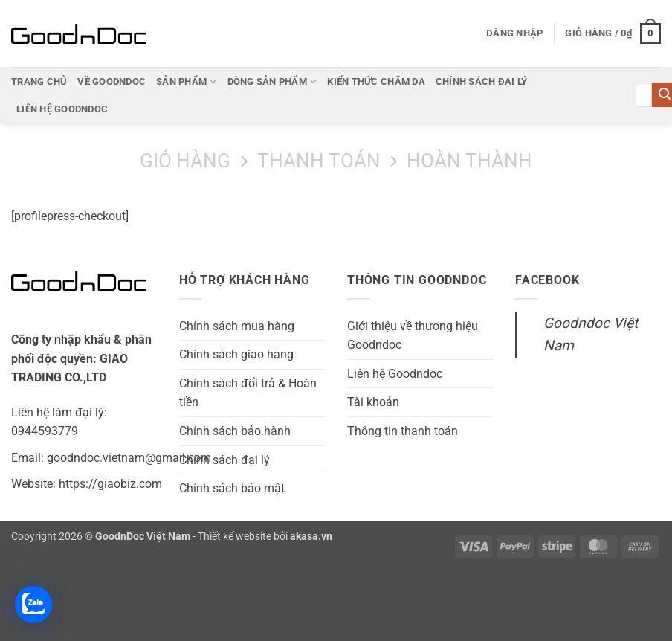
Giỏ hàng (185, 161)
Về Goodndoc (112, 81)
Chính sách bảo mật (232, 488)
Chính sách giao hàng (236, 354)
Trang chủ (39, 81)
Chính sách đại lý (481, 81)
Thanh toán (319, 161)
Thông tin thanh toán (403, 431)
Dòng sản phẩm (272, 81)
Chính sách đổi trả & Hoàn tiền (248, 393)
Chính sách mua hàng (237, 326)
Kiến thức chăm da (376, 81)
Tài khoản (373, 402)
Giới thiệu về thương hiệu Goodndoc (413, 336)
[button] (514, 33)
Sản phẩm (187, 81)
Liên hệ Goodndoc (62, 109)
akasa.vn (311, 537)
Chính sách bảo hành (235, 431)
